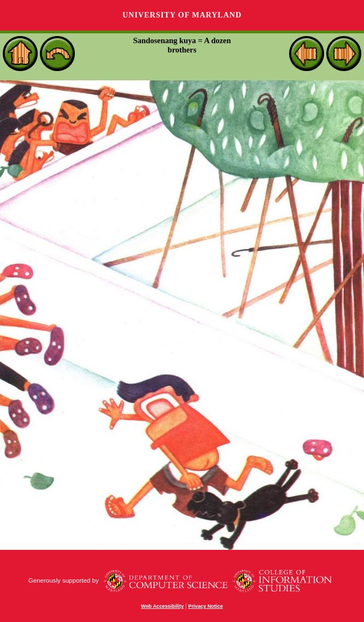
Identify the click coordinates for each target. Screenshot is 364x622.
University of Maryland (182, 15)
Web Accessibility (162, 606)
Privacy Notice (206, 606)
